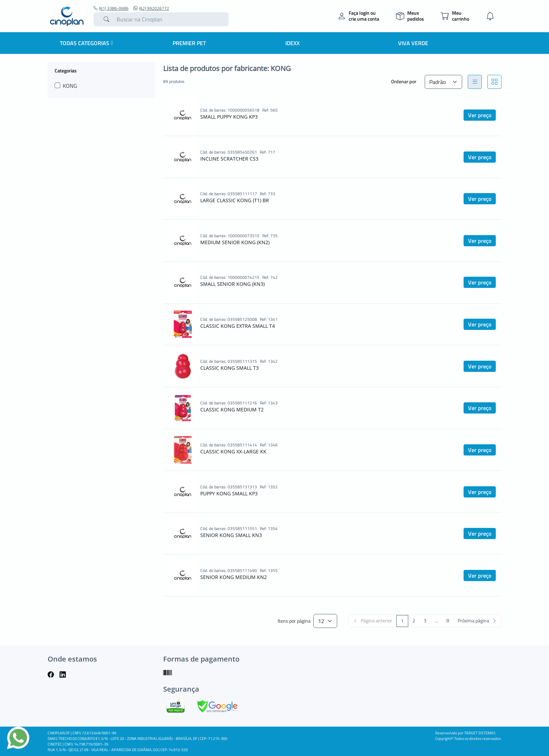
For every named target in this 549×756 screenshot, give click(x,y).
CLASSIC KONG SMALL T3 (230, 368)
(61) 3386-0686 (111, 8)
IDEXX (293, 43)
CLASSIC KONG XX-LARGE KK (233, 451)
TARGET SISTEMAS (480, 733)
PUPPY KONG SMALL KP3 (229, 493)
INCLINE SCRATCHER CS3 (229, 159)
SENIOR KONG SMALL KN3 (231, 535)
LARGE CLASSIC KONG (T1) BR (235, 200)
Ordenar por (404, 81)
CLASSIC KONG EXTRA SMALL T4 (238, 326)
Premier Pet (189, 43)
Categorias (66, 70)
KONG (70, 86)
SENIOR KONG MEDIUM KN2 (234, 577)
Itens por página (294, 621)
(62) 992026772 (151, 8)
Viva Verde (413, 43)
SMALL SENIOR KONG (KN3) (232, 284)
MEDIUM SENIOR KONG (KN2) (235, 242)
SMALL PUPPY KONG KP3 (229, 117)
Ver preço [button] (480, 115)
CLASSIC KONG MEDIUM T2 (232, 409)
